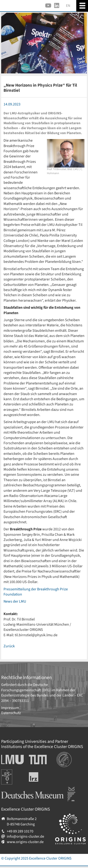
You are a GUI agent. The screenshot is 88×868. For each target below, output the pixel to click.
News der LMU (15, 601)
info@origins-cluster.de (25, 836)
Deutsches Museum (17, 789)
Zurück (9, 646)
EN (68, 6)
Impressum (10, 708)
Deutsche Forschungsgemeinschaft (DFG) (26, 687)
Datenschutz (11, 713)
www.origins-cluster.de (25, 842)
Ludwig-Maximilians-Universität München (11, 760)
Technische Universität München (38, 760)
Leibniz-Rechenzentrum (41, 777)
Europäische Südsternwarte (13, 775)
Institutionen (67, 755)
